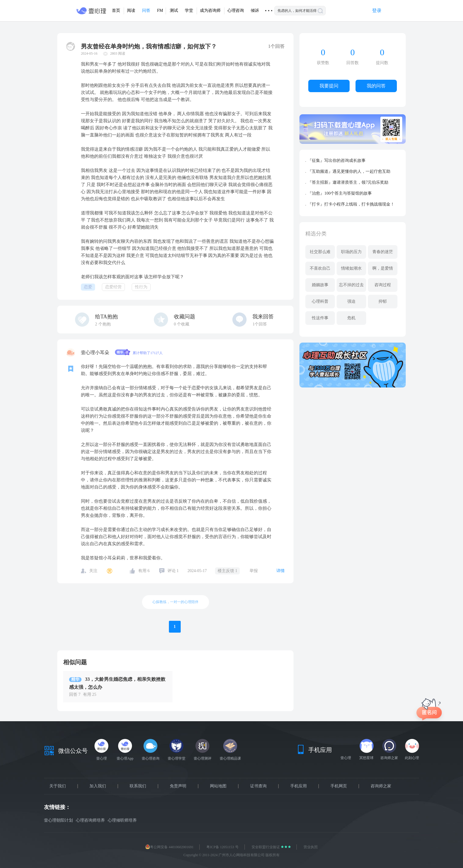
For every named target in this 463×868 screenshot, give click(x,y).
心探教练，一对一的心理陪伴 (175, 602)
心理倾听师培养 (122, 820)
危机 (351, 318)
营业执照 (311, 847)
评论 (173, 571)
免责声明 (178, 786)
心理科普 (320, 301)
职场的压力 (351, 252)
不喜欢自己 (320, 268)
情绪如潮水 (351, 268)
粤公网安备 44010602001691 (169, 847)
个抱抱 (103, 324)
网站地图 (218, 786)
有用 (144, 571)
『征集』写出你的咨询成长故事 (337, 161)
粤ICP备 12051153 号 (222, 847)
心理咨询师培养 (90, 820)
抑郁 (383, 301)
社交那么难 (320, 252)
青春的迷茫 (383, 252)
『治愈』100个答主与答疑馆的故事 (340, 193)
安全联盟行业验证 (266, 847)
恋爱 (88, 287)
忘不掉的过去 (351, 285)
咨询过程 (383, 285)
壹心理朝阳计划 (58, 820)
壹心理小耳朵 (96, 352)
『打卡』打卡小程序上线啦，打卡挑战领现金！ (351, 204)
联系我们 (138, 786)
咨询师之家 (381, 786)
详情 (281, 571)
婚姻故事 (320, 285)
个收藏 (182, 324)
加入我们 (98, 786)
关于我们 (58, 786)
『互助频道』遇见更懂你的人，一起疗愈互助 (349, 171)
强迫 (351, 301)
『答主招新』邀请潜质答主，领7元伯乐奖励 (348, 182)
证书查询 (258, 786)
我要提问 (329, 86)
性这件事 (320, 318)
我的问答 (376, 86)
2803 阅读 (118, 53)
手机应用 (299, 786)
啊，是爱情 (383, 268)
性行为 (141, 287)
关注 (93, 571)
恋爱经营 (113, 287)
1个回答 (260, 324)
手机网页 (339, 786)
